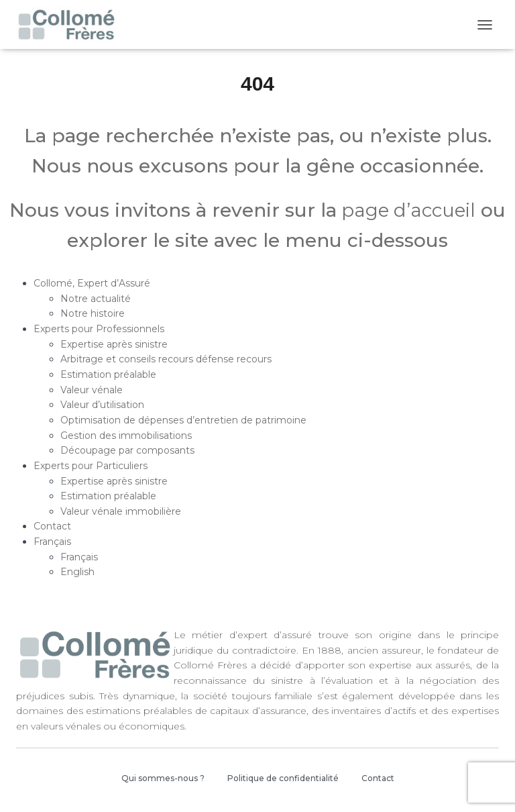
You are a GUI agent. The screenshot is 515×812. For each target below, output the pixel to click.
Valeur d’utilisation (102, 405)
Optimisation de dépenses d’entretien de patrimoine (183, 420)
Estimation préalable (108, 374)
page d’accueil (406, 210)
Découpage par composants (127, 450)
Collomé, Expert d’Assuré (92, 283)
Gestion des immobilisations (126, 436)
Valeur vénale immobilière (121, 511)
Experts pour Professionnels (99, 329)
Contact (52, 526)
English (77, 572)
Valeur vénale (92, 390)
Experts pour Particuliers (91, 466)
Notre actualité (96, 299)
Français (52, 542)
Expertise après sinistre (114, 344)
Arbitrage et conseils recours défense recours (166, 359)
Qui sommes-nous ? (163, 778)
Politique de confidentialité (283, 778)
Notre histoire (93, 313)
